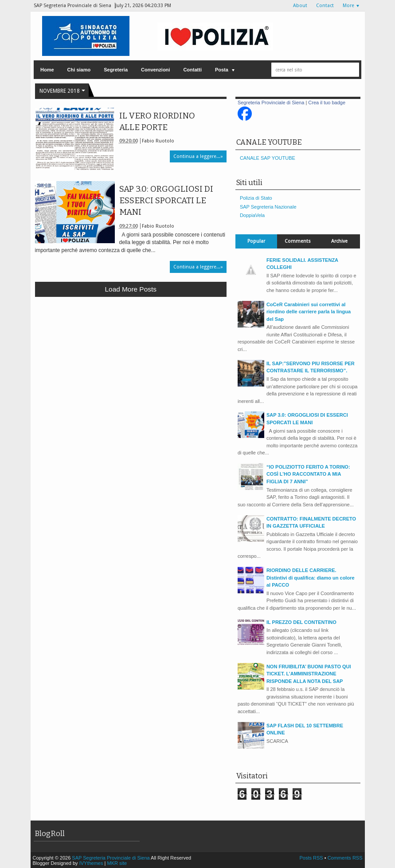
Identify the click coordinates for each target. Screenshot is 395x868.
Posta (222, 70)
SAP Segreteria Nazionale (268, 207)
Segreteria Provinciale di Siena (271, 103)
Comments (298, 241)
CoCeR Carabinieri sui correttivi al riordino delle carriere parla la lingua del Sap (309, 312)
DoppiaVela (252, 215)
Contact (325, 6)
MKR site (117, 863)
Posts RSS (312, 858)
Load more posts (131, 289)
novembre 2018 (60, 91)
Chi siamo (79, 70)
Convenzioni (155, 70)
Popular (256, 241)
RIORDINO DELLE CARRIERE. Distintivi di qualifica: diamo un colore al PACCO (311, 578)
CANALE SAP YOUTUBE (268, 158)
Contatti (192, 70)
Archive (339, 241)
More (348, 6)
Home (47, 70)
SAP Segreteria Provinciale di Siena (111, 858)
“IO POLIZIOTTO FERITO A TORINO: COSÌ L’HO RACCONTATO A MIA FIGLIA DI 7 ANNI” (308, 474)
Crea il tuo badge (327, 103)
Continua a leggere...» (198, 156)
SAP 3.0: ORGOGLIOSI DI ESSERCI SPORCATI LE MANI (166, 201)
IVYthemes (91, 863)
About (300, 6)
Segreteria (116, 70)
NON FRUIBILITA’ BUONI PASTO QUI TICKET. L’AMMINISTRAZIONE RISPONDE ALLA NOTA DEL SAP (309, 674)
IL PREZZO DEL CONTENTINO (301, 622)
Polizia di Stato (256, 198)
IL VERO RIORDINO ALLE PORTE (157, 122)
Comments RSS (345, 858)
